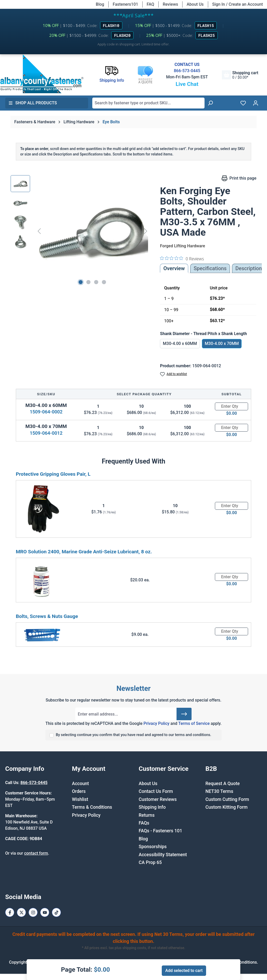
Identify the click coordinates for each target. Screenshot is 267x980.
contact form (36, 853)
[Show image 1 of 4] (81, 282)
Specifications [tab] (210, 268)
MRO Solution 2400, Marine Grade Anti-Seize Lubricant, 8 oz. (84, 552)
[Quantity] (231, 406)
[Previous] (39, 231)
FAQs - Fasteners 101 (160, 831)
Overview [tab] (174, 268)
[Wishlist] (243, 103)
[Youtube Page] (45, 912)
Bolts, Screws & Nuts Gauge (47, 616)
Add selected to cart (184, 971)
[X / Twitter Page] (21, 912)
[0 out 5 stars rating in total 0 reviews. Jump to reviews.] (182, 258)
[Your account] (256, 103)
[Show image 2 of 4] (88, 282)
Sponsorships (153, 847)
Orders (79, 791)
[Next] (146, 231)
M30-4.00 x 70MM (222, 343)
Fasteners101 (125, 4)
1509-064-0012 (46, 433)
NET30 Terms (219, 791)
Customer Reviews (158, 799)
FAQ (150, 4)
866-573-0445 (187, 71)
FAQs (144, 823)
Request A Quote (223, 784)
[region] (80, 231)
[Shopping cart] (240, 75)
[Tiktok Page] (56, 912)
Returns (147, 815)
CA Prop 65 (150, 862)
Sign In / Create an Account (238, 4)
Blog (100, 4)
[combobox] (148, 103)
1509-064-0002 (46, 412)
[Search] (210, 103)
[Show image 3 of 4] (96, 282)
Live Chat (187, 84)
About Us (195, 4)
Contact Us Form (156, 791)
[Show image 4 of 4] (104, 282)
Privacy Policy (156, 723)
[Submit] (184, 714)
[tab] (249, 268)
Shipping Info (152, 807)
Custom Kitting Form (227, 807)
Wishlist (80, 799)
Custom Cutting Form (227, 799)
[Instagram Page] (33, 912)
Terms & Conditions (92, 807)
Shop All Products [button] (33, 103)
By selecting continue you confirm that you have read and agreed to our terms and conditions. (133, 735)
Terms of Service (194, 723)
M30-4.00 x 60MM (180, 343)
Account (80, 784)
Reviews (170, 4)
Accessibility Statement (163, 855)
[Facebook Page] (10, 912)
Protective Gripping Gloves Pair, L (53, 474)
